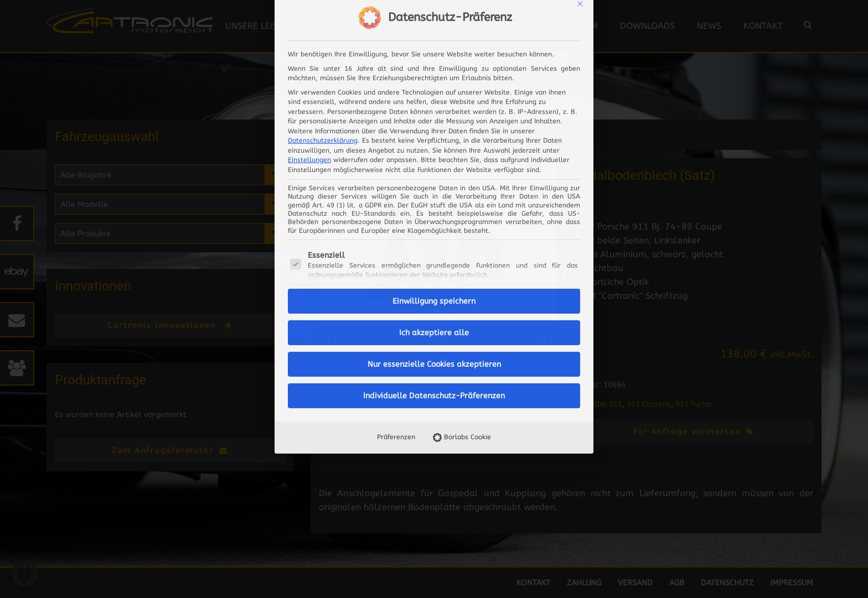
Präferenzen (396, 273)
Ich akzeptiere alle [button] (434, 168)
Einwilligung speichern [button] (434, 137)
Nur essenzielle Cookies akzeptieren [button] (434, 200)
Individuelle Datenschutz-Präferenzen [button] (434, 232)
